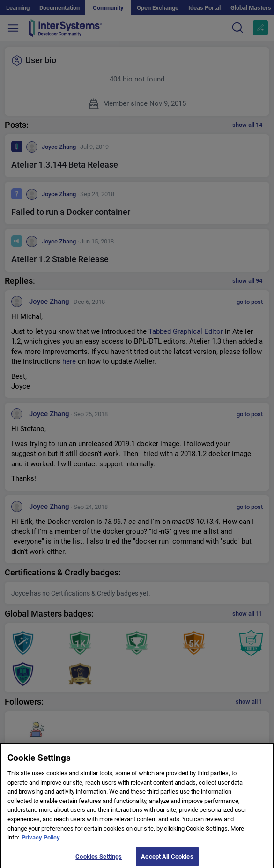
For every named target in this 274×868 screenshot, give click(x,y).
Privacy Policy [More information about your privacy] (41, 841)
